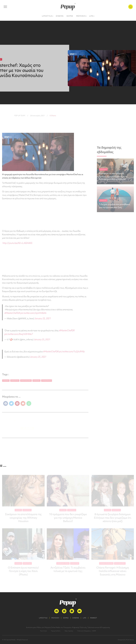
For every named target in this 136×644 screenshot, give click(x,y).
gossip (6, 379)
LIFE (85, 617)
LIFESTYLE (42, 617)
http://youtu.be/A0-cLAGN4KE (17, 243)
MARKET (95, 617)
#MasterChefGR (81, 309)
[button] (6, 402)
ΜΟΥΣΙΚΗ (55, 617)
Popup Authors (56, 630)
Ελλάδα (36, 379)
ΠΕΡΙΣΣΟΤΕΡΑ (27, 426)
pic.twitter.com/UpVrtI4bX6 (17, 313)
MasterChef (26, 379)
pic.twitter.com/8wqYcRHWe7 (18, 333)
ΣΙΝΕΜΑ (76, 617)
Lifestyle (15, 379)
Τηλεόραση (47, 379)
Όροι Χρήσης (69, 630)
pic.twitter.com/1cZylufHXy (70, 350)
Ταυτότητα (43, 630)
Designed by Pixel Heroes (126, 639)
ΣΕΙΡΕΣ (66, 617)
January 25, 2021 (42, 318)
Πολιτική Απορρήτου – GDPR (87, 630)
